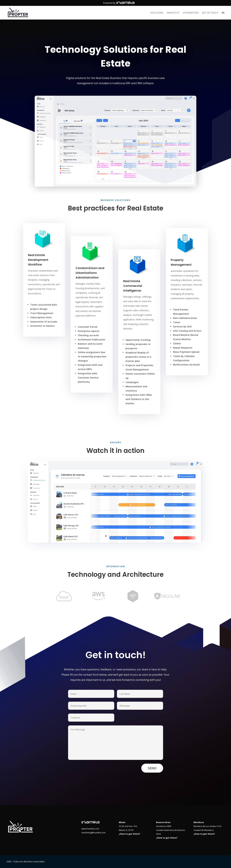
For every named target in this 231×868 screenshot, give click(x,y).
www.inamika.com (90, 829)
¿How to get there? (129, 834)
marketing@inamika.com (94, 833)
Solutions (157, 13)
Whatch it (173, 13)
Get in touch (210, 13)
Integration (191, 13)
